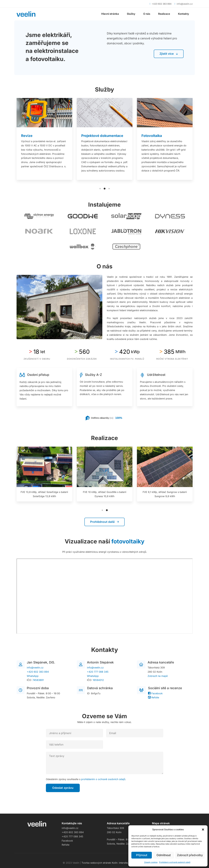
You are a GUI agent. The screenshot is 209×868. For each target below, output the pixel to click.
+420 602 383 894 (38, 672)
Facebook (155, 693)
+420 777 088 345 (98, 672)
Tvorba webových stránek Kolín (99, 863)
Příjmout (142, 855)
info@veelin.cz (35, 668)
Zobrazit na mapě (158, 676)
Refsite (154, 697)
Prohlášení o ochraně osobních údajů (175, 862)
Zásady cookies (151, 862)
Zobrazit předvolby (190, 855)
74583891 (38, 680)
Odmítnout (164, 855)
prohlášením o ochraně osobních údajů (103, 779)
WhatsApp (33, 676)
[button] (203, 830)
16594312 (98, 680)
